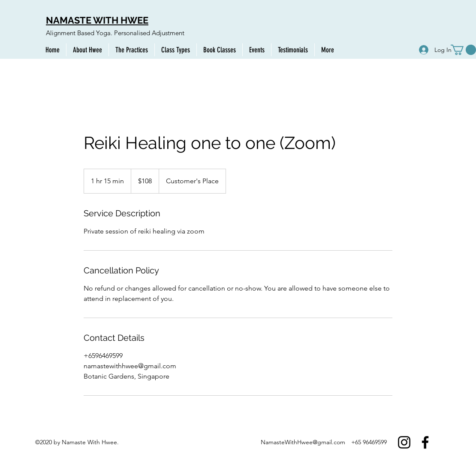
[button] (463, 50)
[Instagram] (404, 442)
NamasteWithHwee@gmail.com (303, 442)
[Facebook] (425, 442)
